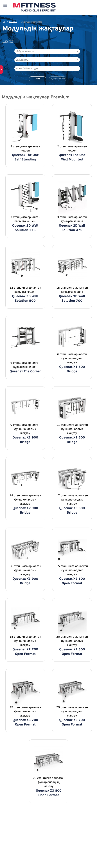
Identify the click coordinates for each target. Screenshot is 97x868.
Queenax (8, 41)
